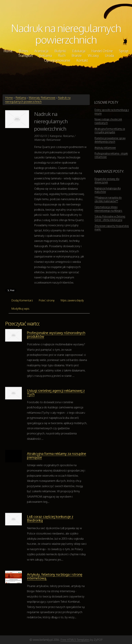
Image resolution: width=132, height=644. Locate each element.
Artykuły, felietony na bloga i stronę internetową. (55, 576)
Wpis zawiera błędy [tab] (72, 300)
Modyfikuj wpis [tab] (20, 309)
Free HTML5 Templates (75, 640)
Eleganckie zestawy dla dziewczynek (107, 180)
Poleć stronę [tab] (47, 300)
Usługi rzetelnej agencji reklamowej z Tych (56, 392)
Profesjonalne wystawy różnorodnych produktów (56, 335)
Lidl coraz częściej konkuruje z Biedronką (50, 518)
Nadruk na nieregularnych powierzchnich (66, 34)
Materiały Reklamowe (42, 98)
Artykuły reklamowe (105, 148)
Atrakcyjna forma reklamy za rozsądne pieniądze (57, 455)
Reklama (21, 98)
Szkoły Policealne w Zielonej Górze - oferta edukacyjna (110, 218)
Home (9, 98)
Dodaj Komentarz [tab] (22, 300)
